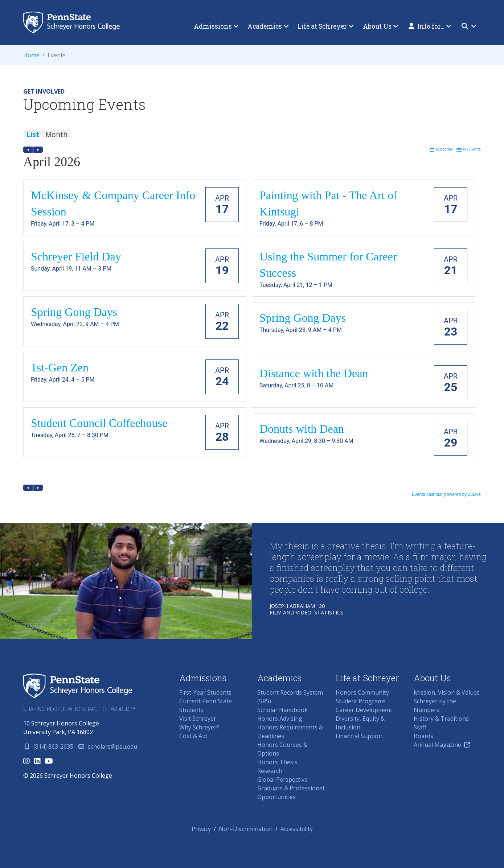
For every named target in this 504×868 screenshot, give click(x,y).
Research (270, 771)
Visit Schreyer (198, 719)
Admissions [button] (216, 26)
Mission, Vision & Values (447, 692)
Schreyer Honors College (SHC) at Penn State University (75, 22)
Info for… (430, 26)
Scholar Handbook (282, 710)
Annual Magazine (442, 745)
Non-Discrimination (246, 829)
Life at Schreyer (326, 26)
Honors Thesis (277, 762)
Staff (420, 727)
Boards (423, 736)
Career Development (364, 710)
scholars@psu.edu (107, 746)
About (381, 26)
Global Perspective (282, 779)
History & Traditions (441, 719)
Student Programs (361, 701)
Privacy (201, 829)
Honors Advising (280, 719)
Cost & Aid (193, 736)
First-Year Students (205, 692)
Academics (268, 26)
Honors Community (362, 692)
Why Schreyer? (199, 727)
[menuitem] (216, 26)
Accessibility (297, 829)
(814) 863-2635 (48, 746)
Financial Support (359, 736)
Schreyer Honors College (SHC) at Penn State (78, 686)
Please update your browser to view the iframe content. (252, 137)
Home (31, 55)
